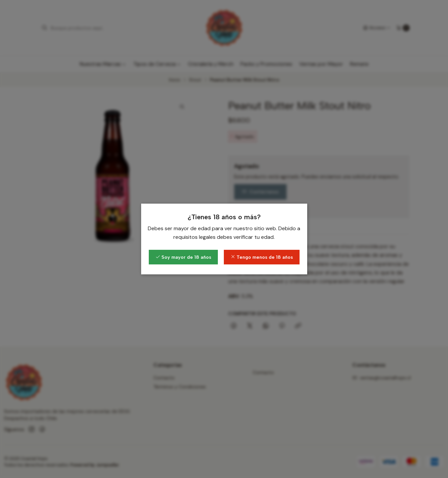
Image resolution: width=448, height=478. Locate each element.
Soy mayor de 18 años (183, 257)
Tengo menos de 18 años (262, 257)
